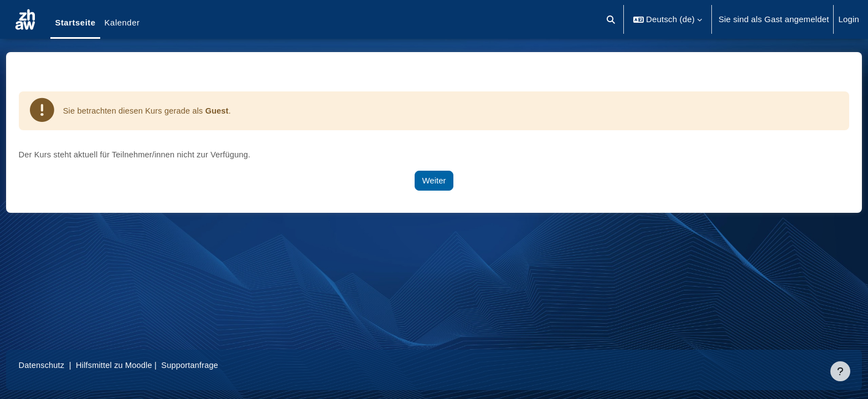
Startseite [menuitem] (75, 22)
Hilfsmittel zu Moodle (138, 365)
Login (849, 19)
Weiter (434, 181)
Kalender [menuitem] (122, 22)
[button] (611, 19)
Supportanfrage (215, 365)
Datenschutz (63, 365)
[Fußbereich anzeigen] (840, 371)
